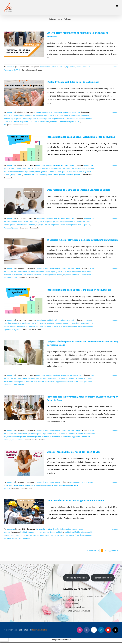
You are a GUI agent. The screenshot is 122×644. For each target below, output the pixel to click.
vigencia (17, 330)
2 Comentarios (18, 385)
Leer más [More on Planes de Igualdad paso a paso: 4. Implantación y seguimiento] (115, 320)
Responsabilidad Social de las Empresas (35, 122)
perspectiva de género (31, 535)
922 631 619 (76, 600)
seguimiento (8, 330)
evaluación (26, 169)
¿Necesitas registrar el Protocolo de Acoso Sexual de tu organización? (83, 240)
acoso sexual (22, 272)
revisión (90, 326)
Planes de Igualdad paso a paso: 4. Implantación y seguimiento (79, 290)
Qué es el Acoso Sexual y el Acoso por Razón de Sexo (74, 452)
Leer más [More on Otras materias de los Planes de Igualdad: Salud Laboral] (115, 529)
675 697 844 (73, 604)
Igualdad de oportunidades (37, 115)
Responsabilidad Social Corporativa (65, 119)
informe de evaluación (31, 175)
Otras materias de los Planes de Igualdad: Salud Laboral (75, 501)
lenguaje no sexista (58, 225)
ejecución (35, 323)
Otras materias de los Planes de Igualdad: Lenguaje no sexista (78, 190)
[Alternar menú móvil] (117, 6)
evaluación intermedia (16, 172)
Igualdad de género (73, 67)
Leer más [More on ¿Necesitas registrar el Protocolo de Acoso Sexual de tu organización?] (115, 268)
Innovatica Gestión (40, 630)
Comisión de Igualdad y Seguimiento (17, 323)
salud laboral (12, 538)
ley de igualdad (17, 119)
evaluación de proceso (57, 169)
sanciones (7, 385)
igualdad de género (18, 115)
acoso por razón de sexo (78, 482)
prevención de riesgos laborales (80, 535)
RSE (5, 125)
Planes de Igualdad (44, 119)
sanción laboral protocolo (82, 382)
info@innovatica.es (77, 607)
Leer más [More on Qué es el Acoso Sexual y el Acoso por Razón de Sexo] (115, 482)
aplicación (87, 320)
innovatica (11, 67)
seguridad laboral (16, 440)
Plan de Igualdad (30, 119)
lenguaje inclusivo (43, 225)
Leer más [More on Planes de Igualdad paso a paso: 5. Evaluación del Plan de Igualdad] (115, 165)
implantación (41, 326)
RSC (79, 112)
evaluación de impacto (39, 169)
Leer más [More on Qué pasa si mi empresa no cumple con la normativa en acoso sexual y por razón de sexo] (115, 375)
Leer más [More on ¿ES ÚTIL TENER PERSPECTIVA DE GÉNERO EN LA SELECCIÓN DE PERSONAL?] (115, 67)
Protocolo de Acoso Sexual (70, 268)
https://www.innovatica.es (79, 611)
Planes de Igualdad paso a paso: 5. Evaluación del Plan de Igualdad (81, 137)
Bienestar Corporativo (48, 67)
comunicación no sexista (20, 222)
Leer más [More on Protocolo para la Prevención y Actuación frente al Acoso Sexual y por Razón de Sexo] (115, 430)
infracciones (8, 382)
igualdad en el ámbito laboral (59, 115)
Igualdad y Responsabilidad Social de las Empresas (73, 82)
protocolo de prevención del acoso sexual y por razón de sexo (49, 382)
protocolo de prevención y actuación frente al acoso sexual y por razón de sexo (33, 275)
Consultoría (61, 67)
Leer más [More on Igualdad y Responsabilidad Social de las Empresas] (115, 112)
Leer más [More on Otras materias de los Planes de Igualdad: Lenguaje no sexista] (115, 218)
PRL (5, 538)
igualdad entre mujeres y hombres (23, 225)
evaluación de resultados (75, 169)
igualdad (7, 115)
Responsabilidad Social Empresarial (64, 122)
